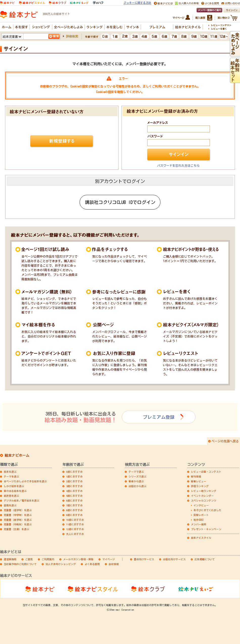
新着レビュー (199, 481)
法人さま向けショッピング (61, 564)
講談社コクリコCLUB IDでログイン (120, 202)
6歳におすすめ (74, 501)
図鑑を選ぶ (10, 505)
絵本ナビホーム (17, 455)
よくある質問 (92, 564)
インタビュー (201, 505)
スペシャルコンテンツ (204, 501)
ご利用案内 (48, 559)
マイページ (109, 559)
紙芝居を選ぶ (11, 496)
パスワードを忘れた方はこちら (178, 165)
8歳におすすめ (74, 510)
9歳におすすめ (74, 515)
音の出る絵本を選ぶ (15, 491)
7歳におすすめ (74, 505)
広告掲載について (205, 559)
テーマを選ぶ (11, 476)
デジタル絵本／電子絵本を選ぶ (21, 501)
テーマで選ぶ (136, 472)
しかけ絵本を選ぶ (14, 486)
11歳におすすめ (75, 524)
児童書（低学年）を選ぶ (18, 510)
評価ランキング (200, 486)
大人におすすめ (75, 534)
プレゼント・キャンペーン (206, 529)
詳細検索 (72, 36)
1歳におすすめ (74, 476)
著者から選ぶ (136, 481)
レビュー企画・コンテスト (206, 472)
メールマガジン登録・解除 (78, 559)
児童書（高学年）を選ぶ (18, 520)
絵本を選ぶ (10, 472)
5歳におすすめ (74, 496)
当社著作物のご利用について (20, 564)
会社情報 (114, 564)
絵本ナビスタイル (201, 538)
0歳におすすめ (74, 472)
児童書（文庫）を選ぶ (16, 529)
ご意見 (29, 559)
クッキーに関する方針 (137, 3)
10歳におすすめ (75, 520)
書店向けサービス (144, 559)
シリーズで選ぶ (137, 476)
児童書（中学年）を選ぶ (18, 515)
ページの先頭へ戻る (225, 441)
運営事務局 (10, 559)
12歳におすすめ (75, 529)
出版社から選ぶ (137, 486)
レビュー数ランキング (204, 491)
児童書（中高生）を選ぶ (18, 524)
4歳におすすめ (74, 491)
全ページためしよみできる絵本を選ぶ (25, 481)
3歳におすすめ (74, 486)
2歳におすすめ (74, 481)
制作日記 (199, 520)
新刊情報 (196, 476)
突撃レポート (201, 515)
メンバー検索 (199, 524)
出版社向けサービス (174, 559)
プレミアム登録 (159, 417)
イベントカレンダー (202, 496)
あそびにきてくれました (207, 510)
